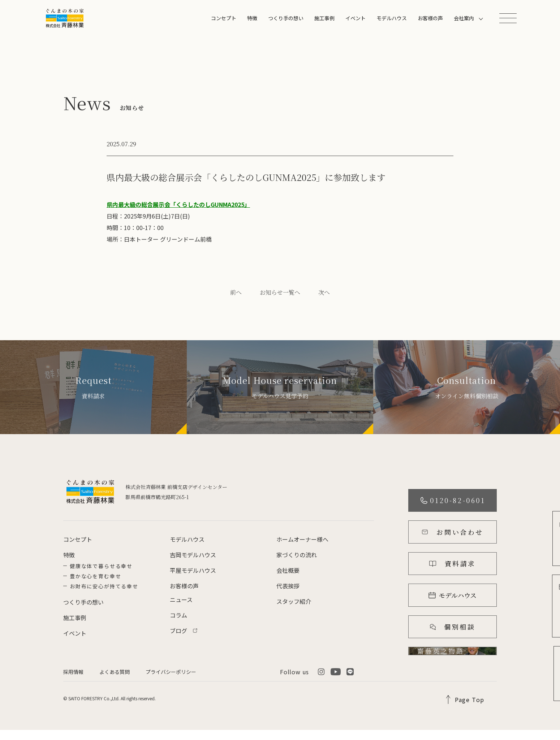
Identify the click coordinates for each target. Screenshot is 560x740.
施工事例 (324, 18)
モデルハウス (392, 18)
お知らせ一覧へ (280, 292)
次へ (324, 292)
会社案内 (464, 18)
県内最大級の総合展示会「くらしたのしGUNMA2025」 (178, 204)
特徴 (252, 18)
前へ (236, 292)
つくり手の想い (286, 18)
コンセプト (224, 18)
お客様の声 (430, 18)
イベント (356, 18)
